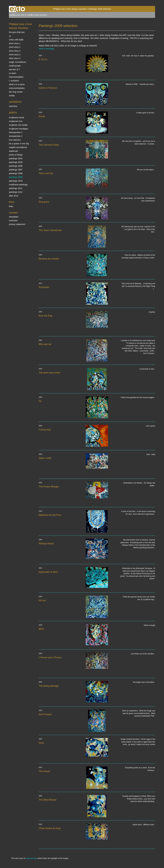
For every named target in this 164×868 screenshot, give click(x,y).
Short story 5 (15, 58)
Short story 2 (15, 47)
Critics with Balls (16, 40)
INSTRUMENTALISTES (17, 88)
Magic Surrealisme (17, 62)
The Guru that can (17, 32)
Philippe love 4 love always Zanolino (70, 9)
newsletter (14, 217)
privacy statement (17, 224)
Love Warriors (15, 140)
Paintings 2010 (16, 181)
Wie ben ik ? (14, 69)
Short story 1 (15, 43)
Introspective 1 (16, 132)
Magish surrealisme (18, 147)
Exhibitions (15, 102)
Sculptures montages (19, 129)
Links (12, 202)
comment (13, 221)
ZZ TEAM (13, 73)
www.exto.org (31, 858)
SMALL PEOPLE (15, 66)
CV (10, 36)
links (11, 206)
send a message (46, 49)
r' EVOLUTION (14, 81)
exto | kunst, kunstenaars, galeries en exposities (17, 9)
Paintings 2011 (16, 188)
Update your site (17, 15)
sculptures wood (16, 117)
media (12, 96)
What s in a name (17, 84)
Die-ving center (16, 92)
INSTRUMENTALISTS (16, 77)
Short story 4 (15, 55)
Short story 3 (15, 51)
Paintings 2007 (16, 170)
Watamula (13, 151)
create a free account (37, 15)
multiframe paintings (18, 185)
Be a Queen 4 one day (19, 144)
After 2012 (14, 196)
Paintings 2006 (16, 166)
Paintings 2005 (16, 162)
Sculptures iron (16, 121)
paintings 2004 (16, 158)
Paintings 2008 (16, 173)
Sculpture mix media (18, 125)
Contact (13, 213)
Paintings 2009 (16, 177)
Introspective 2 (16, 136)
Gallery (13, 112)
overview (13, 106)
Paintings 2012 (16, 192)
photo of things (16, 155)
